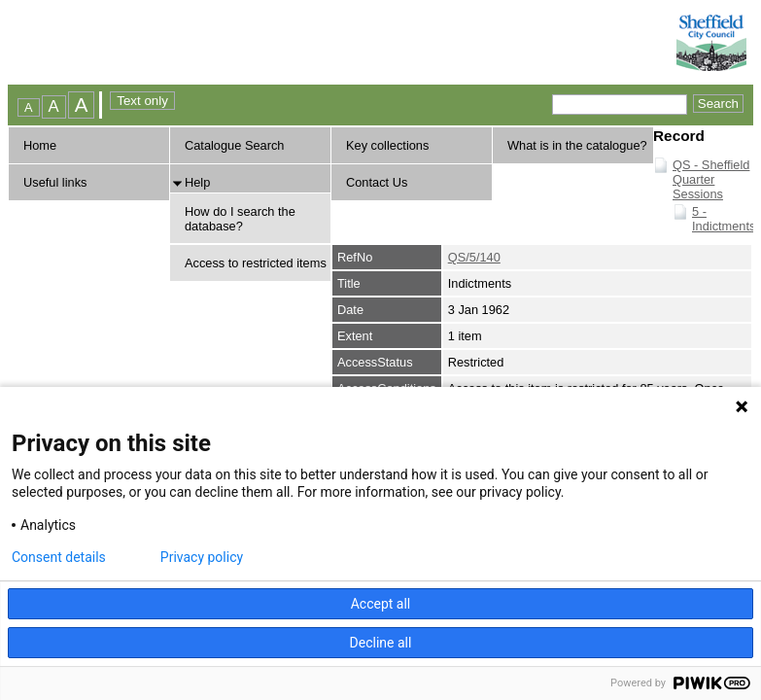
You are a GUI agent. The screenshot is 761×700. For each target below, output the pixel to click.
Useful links (55, 182)
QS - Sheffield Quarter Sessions (711, 179)
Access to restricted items (256, 263)
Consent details (59, 557)
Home (40, 145)
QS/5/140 (474, 257)
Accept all (381, 604)
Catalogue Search (234, 145)
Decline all (381, 643)
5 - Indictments (724, 219)
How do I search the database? (240, 219)
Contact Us (377, 182)
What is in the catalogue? (577, 145)
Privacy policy (202, 557)
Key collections (387, 145)
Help (197, 182)
